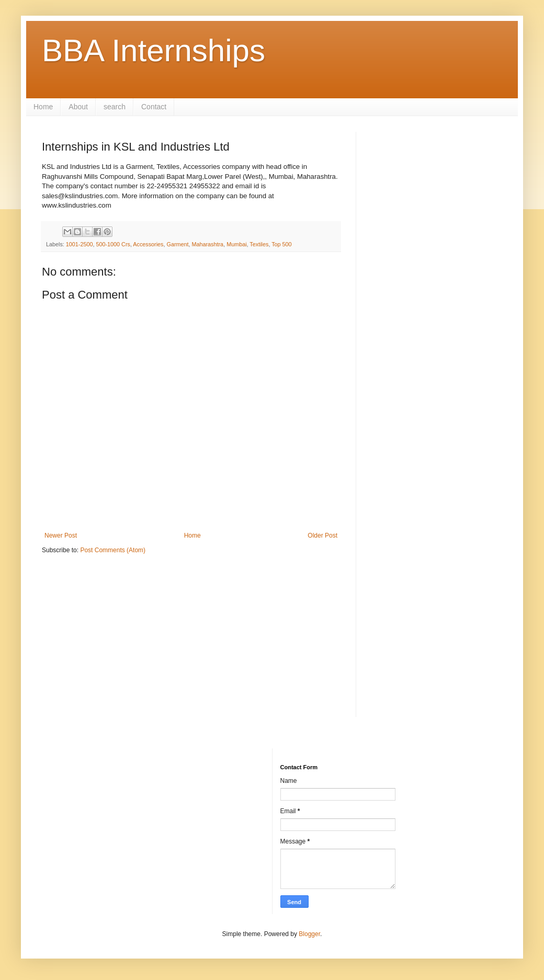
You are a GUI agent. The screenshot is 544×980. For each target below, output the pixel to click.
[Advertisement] (191, 644)
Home (43, 107)
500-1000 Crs (113, 244)
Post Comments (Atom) (113, 550)
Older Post (322, 535)
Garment (178, 244)
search (115, 107)
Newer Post (61, 535)
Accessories (148, 244)
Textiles (259, 244)
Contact (154, 107)
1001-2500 (80, 244)
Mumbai (236, 244)
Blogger (309, 934)
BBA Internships (154, 50)
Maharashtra (208, 244)
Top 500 (281, 244)
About (78, 107)
